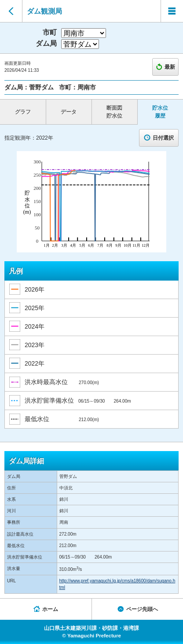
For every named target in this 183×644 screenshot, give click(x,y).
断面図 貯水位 (114, 112)
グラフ (23, 112)
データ (69, 112)
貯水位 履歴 (160, 112)
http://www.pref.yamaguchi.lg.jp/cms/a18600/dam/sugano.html (117, 584)
